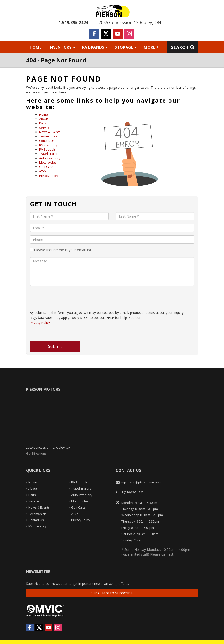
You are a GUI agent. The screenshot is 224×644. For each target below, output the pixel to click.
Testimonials (48, 136)
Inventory (62, 47)
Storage (126, 47)
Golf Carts (46, 167)
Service (44, 128)
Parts (43, 123)
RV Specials (47, 149)
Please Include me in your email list (61, 250)
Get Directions (36, 453)
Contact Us (47, 141)
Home (36, 47)
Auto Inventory (50, 158)
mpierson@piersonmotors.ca (142, 482)
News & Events (50, 132)
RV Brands (95, 47)
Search (180, 47)
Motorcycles (48, 162)
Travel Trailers (49, 154)
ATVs (43, 171)
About (44, 119)
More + (151, 47)
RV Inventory (48, 145)
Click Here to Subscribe (112, 593)
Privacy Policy (49, 176)
